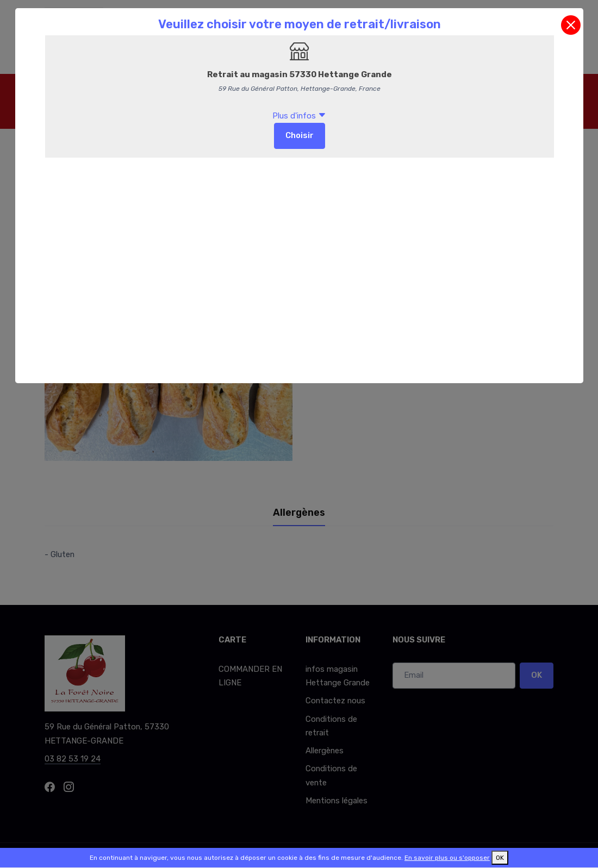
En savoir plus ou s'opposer (447, 858)
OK (500, 858)
